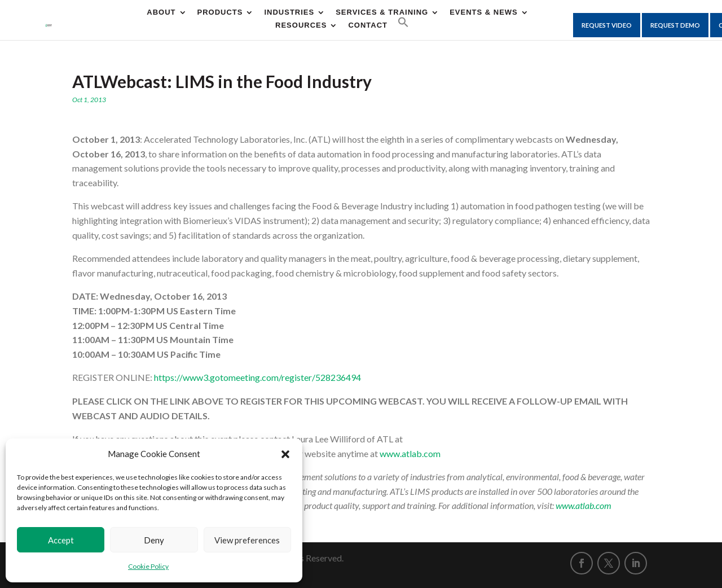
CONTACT (368, 25)
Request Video (607, 25)
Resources (301, 25)
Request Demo (675, 25)
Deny (154, 540)
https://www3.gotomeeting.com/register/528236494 (257, 377)
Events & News (484, 12)
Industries (289, 12)
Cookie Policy (148, 566)
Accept (61, 540)
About (161, 12)
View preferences (247, 540)
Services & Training (382, 12)
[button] (285, 454)
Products (220, 12)
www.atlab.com (410, 453)
